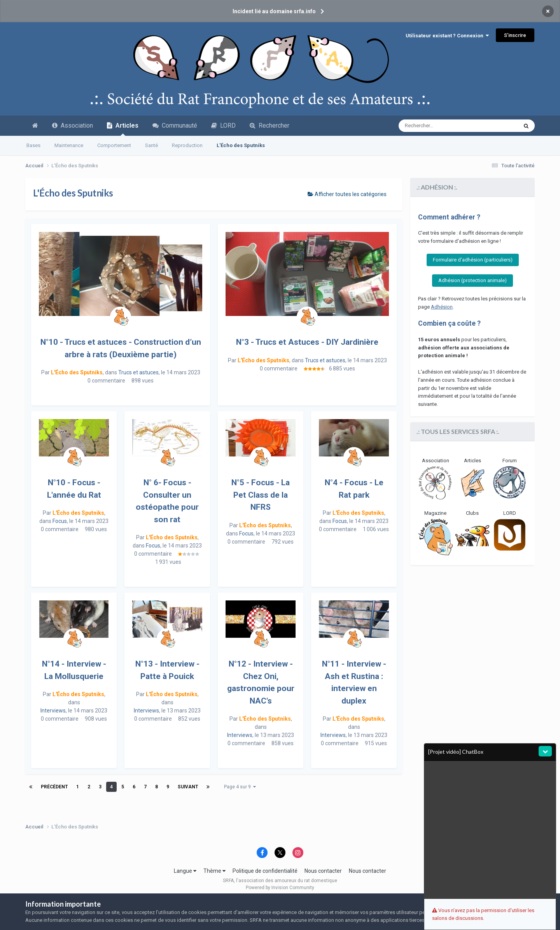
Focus (60, 521)
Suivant (188, 787)
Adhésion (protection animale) (472, 280)
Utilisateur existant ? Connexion (447, 36)
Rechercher (269, 125)
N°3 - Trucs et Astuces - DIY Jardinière (307, 342)
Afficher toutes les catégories (347, 194)
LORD (223, 125)
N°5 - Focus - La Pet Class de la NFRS (261, 495)
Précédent (54, 787)
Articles (123, 129)
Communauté (175, 125)
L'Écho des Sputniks (241, 145)
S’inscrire (515, 35)
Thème (214, 871)
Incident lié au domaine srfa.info (274, 11)
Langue (185, 871)
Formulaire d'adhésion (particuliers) (473, 260)
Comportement (114, 145)
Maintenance (69, 145)
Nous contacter (323, 871)
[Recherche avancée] (437, 126)
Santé (151, 145)
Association (73, 125)
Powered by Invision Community (280, 888)
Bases (33, 145)
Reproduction (187, 145)
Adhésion (442, 307)
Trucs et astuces (138, 372)
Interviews (53, 711)
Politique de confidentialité (265, 871)
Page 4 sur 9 (240, 787)
